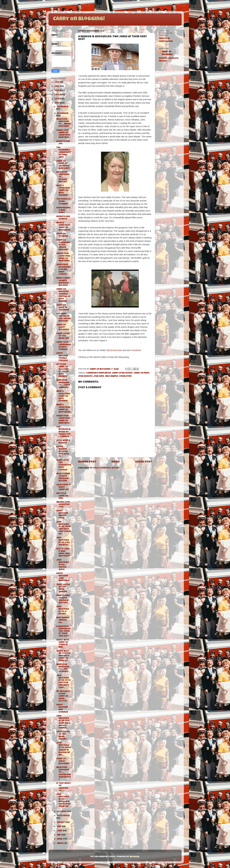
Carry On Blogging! (79, 19)
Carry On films (142, 373)
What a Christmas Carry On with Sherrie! (63, 191)
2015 (57, 103)
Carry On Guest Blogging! (63, 327)
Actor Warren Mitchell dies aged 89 (63, 452)
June (60, 831)
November (63, 114)
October (62, 812)
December (62, 107)
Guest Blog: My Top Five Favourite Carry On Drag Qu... (64, 656)
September (63, 816)
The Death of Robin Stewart (63, 202)
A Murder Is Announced (99, 373)
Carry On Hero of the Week (63, 308)
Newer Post (87, 462)
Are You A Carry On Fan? (62, 496)
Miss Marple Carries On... (63, 620)
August (61, 822)
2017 (57, 95)
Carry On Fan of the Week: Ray (63, 336)
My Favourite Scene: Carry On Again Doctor (63, 696)
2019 (57, 86)
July (59, 827)
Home (116, 462)
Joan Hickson (85, 376)
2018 (57, 91)
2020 (57, 82)
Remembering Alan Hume (63, 210)
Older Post (144, 462)
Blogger (134, 857)
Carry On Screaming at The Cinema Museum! (63, 245)
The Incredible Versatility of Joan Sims (64, 153)
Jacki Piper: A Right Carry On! (63, 487)
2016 (57, 99)
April (60, 839)
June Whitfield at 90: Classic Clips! (63, 565)
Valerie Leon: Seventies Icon (63, 505)
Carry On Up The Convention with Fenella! (64, 465)
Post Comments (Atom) (106, 468)
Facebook (136, 350)
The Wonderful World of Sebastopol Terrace (64, 432)
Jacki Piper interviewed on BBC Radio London (64, 270)
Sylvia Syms (125, 376)
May (59, 835)
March (61, 844)
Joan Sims (99, 376)
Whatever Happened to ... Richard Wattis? (63, 177)
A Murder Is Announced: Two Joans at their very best (64, 631)
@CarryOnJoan (114, 350)
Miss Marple (112, 376)
